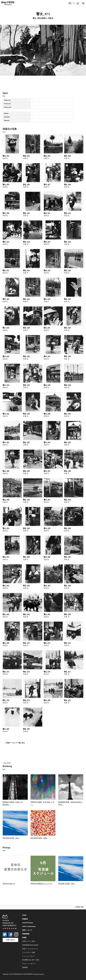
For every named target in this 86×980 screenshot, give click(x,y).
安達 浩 (51, 18)
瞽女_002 (26, 156)
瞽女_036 (67, 385)
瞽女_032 (67, 356)
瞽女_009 (6, 213)
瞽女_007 (47, 184)
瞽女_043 (47, 442)
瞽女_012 (67, 213)
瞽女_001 (6, 156)
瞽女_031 (47, 356)
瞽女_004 (67, 156)
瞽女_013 (6, 242)
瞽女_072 (67, 643)
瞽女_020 (67, 270)
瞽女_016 (67, 242)
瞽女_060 (67, 557)
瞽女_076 (47, 672)
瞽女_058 (26, 557)
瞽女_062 (26, 586)
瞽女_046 (26, 471)
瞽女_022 (26, 299)
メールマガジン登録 (29, 952)
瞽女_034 (26, 385)
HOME (24, 915)
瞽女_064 (67, 586)
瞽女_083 (26, 729)
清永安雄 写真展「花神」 (39, 838)
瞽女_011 (47, 213)
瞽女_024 (67, 299)
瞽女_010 (26, 213)
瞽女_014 (26, 242)
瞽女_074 (6, 672)
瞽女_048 (67, 471)
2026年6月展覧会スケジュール (41, 884)
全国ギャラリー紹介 (29, 941)
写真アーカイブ (27, 930)
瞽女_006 (26, 184)
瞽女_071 (47, 643)
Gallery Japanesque (29, 926)
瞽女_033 (6, 385)
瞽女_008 (67, 184)
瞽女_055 (47, 528)
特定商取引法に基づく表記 (31, 960)
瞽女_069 (6, 643)
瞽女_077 (67, 672)
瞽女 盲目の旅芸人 (40, 18)
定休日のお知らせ (9, 884)
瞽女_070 (26, 643)
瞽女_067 (47, 614)
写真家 (24, 938)
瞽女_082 (6, 729)
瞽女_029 (6, 356)
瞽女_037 (6, 414)
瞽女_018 (26, 270)
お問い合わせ (10, 940)
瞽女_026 (26, 328)
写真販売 (25, 919)
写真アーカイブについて (30, 949)
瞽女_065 (6, 614)
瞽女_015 (47, 242)
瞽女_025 (6, 328)
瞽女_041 (6, 442)
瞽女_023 (47, 299)
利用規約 (25, 967)
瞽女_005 (6, 184)
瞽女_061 (6, 586)
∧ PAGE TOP (79, 907)
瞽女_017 (6, 270)
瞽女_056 (67, 528)
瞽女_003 (47, 156)
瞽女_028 (67, 328)
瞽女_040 (67, 414)
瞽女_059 (47, 557)
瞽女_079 (26, 700)
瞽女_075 (26, 672)
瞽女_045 (6, 471)
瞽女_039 (47, 414)
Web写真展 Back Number (30, 945)
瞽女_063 (47, 586)
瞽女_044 (67, 442)
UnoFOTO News (28, 923)
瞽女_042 (26, 442)
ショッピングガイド (29, 956)
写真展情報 (26, 934)
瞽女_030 (26, 356)
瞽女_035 (47, 385)
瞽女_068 (67, 614)
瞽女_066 (26, 614)
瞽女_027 (47, 328)
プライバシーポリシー (29, 964)
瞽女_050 (26, 500)
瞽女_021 (6, 299)
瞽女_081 (67, 700)
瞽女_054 (26, 528)
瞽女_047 (47, 471)
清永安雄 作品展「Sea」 (11, 838)
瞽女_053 (6, 528)
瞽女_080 (47, 700)
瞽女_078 (6, 700)
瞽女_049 (6, 500)
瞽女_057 (6, 557)
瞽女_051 (47, 500)
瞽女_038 (26, 414)
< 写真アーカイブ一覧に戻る (15, 743)
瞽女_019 (47, 270)
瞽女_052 (67, 500)
